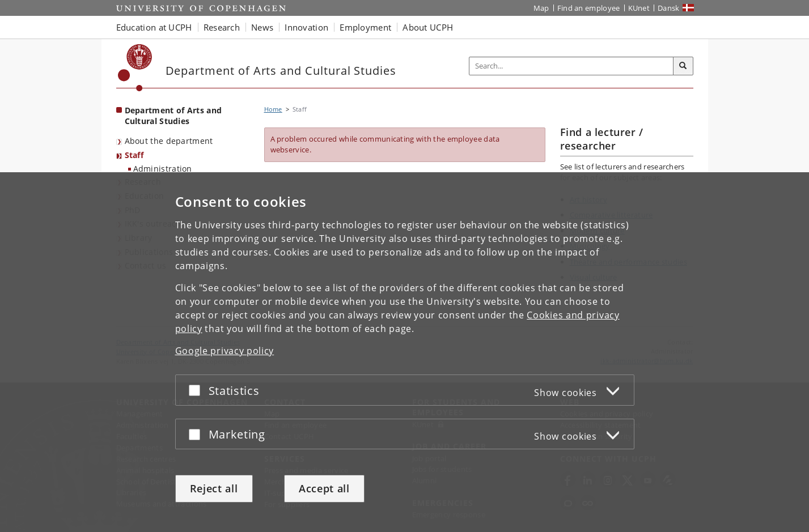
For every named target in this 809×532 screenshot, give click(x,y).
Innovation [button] (306, 27)
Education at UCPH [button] (154, 27)
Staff (134, 155)
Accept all (324, 488)
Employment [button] (365, 27)
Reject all (214, 488)
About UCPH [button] (428, 27)
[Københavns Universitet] (135, 68)
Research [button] (222, 27)
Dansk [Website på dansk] (669, 8)
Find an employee (589, 8)
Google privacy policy (225, 351)
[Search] (683, 66)
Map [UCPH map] (541, 8)
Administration (163, 169)
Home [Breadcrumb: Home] (273, 109)
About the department (169, 141)
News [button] (262, 27)
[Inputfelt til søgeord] (571, 66)
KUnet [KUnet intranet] (639, 8)
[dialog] (404, 352)
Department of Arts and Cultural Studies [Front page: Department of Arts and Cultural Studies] (173, 116)
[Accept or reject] (197, 390)
